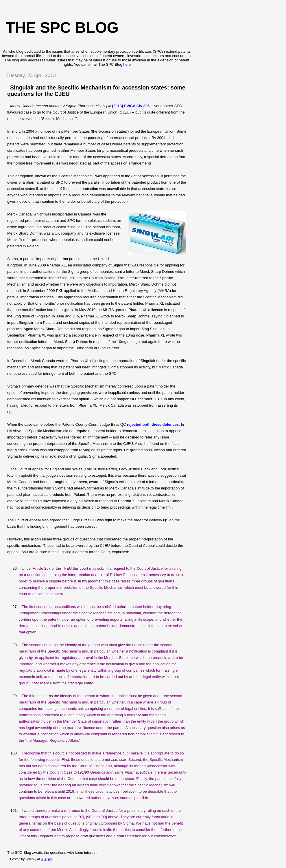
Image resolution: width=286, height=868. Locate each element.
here (127, 64)
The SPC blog (62, 28)
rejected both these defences (153, 424)
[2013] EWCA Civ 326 (131, 106)
